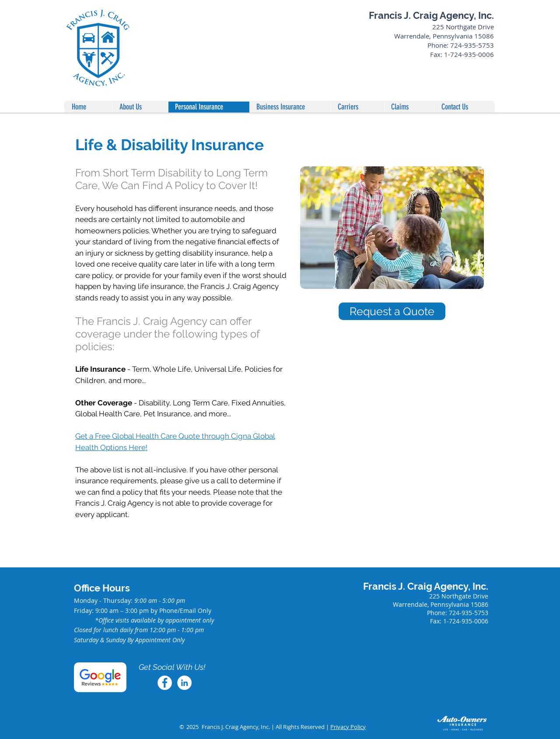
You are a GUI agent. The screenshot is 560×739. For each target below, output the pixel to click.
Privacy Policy (348, 727)
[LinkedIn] (184, 683)
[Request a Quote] (392, 311)
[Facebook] (165, 683)
